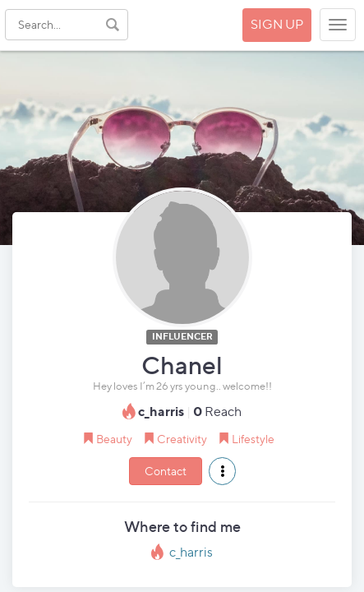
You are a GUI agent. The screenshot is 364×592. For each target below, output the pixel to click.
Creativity (182, 439)
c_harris (191, 552)
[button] (222, 471)
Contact (166, 471)
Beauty (114, 439)
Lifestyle (253, 439)
